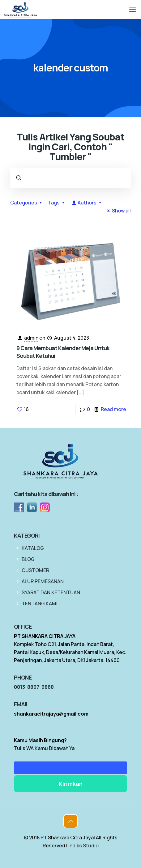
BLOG (28, 559)
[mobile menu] (133, 9)
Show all (118, 211)
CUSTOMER (35, 570)
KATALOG (33, 548)
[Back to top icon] (70, 821)
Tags (57, 203)
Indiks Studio (83, 846)
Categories (27, 203)
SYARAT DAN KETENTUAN (51, 592)
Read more (113, 409)
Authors (87, 203)
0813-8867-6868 (34, 687)
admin (31, 338)
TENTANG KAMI (40, 604)
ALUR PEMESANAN (43, 581)
